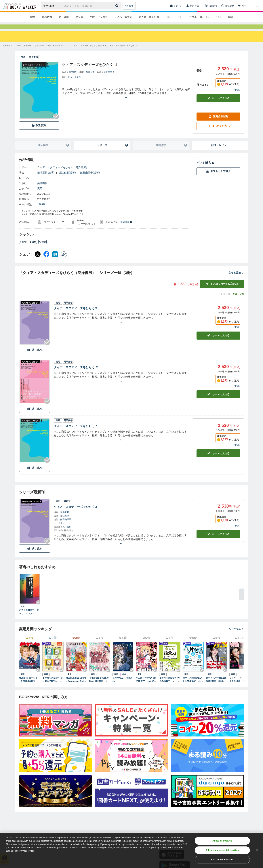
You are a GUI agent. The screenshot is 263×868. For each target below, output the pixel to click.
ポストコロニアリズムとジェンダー (29, 618)
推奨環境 (126, 229)
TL (180, 17)
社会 (42, 248)
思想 (33, 248)
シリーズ (113, 152)
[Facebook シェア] (46, 261)
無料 (230, 17)
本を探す (129, 6)
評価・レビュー (220, 152)
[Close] (257, 850)
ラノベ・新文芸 (123, 17)
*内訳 (237, 96)
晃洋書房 (42, 190)
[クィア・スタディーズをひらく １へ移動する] (126, 52)
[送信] (117, 6)
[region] (131, 850)
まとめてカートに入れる (222, 290)
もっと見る (236, 279)
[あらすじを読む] (126, 100)
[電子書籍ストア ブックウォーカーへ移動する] (17, 52)
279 (41, 211)
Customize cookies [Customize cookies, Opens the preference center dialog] (222, 860)
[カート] (243, 6)
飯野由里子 (109, 79)
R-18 (218, 17)
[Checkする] (56, 123)
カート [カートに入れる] (218, 342)
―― (40, 184)
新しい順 (238, 300)
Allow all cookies (222, 841)
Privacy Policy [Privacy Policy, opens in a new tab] (27, 851)
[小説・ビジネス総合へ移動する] (43, 52)
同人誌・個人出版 (149, 17)
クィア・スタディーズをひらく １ (76, 433)
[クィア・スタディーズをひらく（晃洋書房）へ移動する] (90, 52)
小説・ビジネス (99, 17)
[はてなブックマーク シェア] (55, 261)
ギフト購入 (205, 169)
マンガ (79, 17)
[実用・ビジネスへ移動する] (61, 52)
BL (168, 17)
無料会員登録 (218, 123)
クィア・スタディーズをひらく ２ (76, 374)
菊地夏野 (73, 79)
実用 (40, 195)
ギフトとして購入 (218, 178)
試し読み (39, 132)
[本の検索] (51, 6)
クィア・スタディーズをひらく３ (76, 315)
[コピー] (64, 261)
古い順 (225, 300)
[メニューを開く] (258, 6)
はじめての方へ (218, 133)
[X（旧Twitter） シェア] (38, 261)
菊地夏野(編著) (46, 179)
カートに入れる (218, 105)
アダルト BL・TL (199, 17)
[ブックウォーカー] (20, 6)
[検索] (117, 6)
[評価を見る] (72, 83)
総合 (33, 17)
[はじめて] (211, 6)
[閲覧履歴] (228, 6)
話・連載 (64, 17)
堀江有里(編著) (67, 179)
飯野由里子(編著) (90, 179)
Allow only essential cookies (222, 850)
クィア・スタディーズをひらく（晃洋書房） (63, 174)
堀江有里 (90, 79)
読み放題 (47, 17)
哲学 (23, 248)
